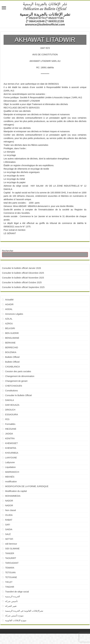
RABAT (9, 520)
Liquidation (10, 467)
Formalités (10, 424)
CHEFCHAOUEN (14, 386)
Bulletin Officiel (12, 357)
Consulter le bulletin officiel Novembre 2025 (23, 278)
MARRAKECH (12, 472)
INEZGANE (11, 429)
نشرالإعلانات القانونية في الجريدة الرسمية (24, 611)
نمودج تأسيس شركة (14, 616)
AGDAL (9, 309)
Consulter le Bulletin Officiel (18, 395)
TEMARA (11, 568)
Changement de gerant (16, 381)
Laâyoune (10, 462)
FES (7, 419)
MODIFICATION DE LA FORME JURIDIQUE (27, 486)
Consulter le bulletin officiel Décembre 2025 (23, 273)
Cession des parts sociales (18, 371)
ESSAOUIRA (12, 415)
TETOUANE (11, 577)
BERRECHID (12, 347)
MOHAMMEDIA (13, 496)
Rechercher (8, 251)
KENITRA (10, 438)
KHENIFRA (11, 448)
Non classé (10, 510)
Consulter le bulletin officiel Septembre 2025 (23, 287)
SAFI (8, 525)
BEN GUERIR (12, 333)
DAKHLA (9, 400)
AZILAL (9, 319)
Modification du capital (16, 491)
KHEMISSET (11, 443)
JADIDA (9, 434)
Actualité (9, 300)
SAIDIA (9, 529)
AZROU (9, 324)
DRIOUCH (10, 410)
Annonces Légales (14, 314)
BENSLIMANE (12, 338)
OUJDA (9, 515)
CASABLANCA (12, 367)
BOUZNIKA (11, 352)
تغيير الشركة (11, 606)
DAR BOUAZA (12, 405)
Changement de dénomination (20, 376)
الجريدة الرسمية (13, 596)
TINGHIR (10, 587)
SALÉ (8, 534)
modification (11, 482)
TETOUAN (10, 572)
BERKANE (10, 343)
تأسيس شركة (11, 601)
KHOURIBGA (12, 453)
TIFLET (9, 582)
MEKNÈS (10, 477)
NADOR (9, 501)
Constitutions (11, 391)
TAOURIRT (11, 558)
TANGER (10, 553)
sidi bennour (11, 544)
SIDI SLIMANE (14, 549)
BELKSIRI (10, 328)
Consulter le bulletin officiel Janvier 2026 (21, 268)
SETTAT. (9, 539)
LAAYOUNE (11, 458)
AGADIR (9, 304)
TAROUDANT (12, 563)
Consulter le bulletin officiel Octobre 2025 (22, 282)
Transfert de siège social (17, 592)
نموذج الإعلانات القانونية (16, 620)
